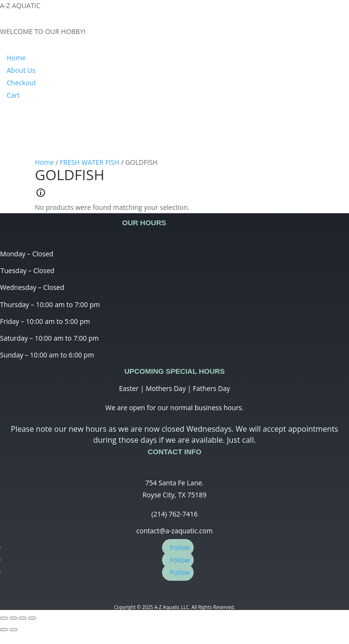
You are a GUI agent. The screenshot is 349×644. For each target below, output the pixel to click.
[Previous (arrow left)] (4, 630)
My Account (37, 121)
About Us (21, 70)
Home (16, 58)
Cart (13, 95)
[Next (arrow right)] (13, 630)
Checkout (21, 83)
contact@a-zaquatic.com (174, 531)
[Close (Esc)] (4, 618)
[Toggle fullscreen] (23, 618)
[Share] (13, 618)
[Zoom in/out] (32, 618)
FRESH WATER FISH (90, 162)
